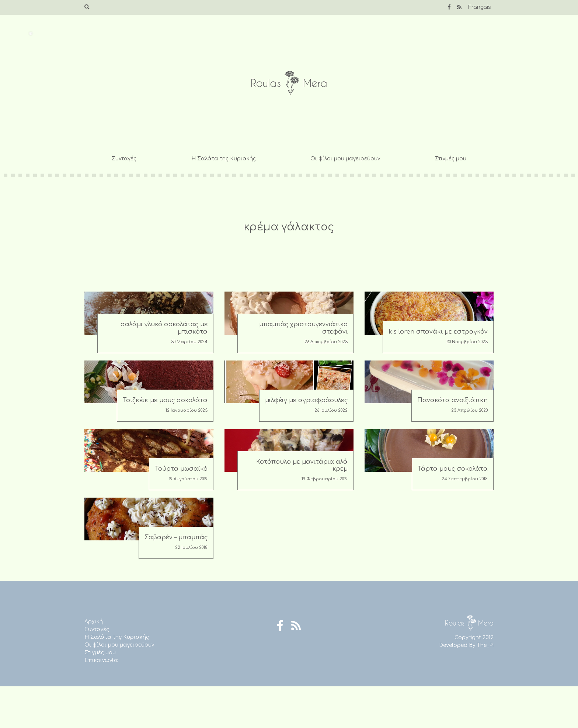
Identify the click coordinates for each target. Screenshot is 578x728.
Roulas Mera (289, 83)
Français (480, 7)
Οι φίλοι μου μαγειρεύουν (345, 159)
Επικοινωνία (101, 660)
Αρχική (94, 622)
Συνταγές (124, 159)
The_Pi (485, 645)
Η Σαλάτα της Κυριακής (224, 159)
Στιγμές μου (451, 159)
